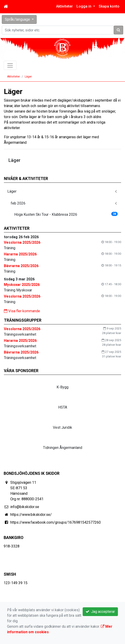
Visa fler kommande (22, 311)
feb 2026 (18, 203)
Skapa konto (109, 6)
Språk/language (18, 19)
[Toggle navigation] (10, 65)
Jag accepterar (100, 612)
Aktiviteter (64, 6)
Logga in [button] (84, 6)
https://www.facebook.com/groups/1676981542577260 (56, 522)
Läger (28, 77)
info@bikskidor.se (25, 507)
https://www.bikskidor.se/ (31, 515)
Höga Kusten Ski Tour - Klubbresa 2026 (66, 214)
